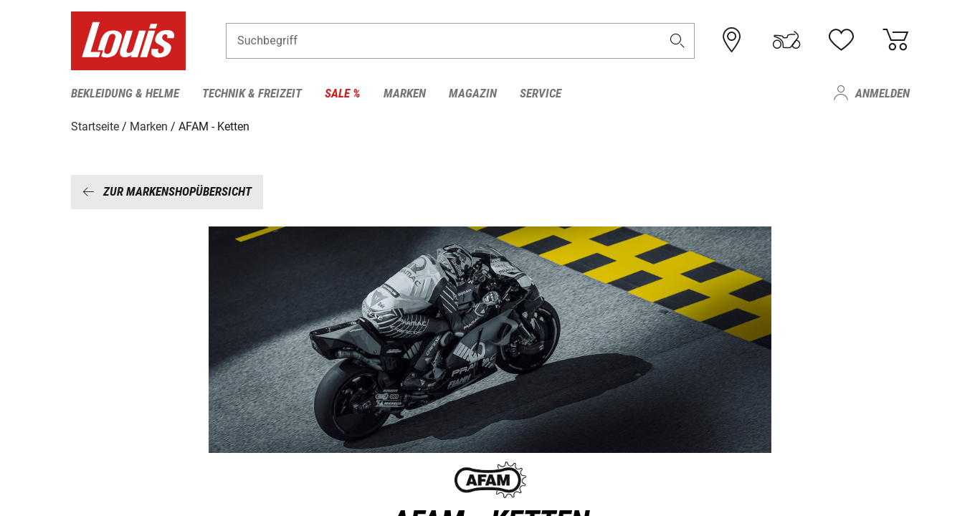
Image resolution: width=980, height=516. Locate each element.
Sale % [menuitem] (343, 93)
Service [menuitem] (541, 93)
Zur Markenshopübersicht (167, 191)
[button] (677, 40)
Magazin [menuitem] (473, 93)
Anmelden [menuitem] (883, 93)
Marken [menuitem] (405, 93)
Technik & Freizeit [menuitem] (252, 93)
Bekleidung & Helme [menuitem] (125, 93)
